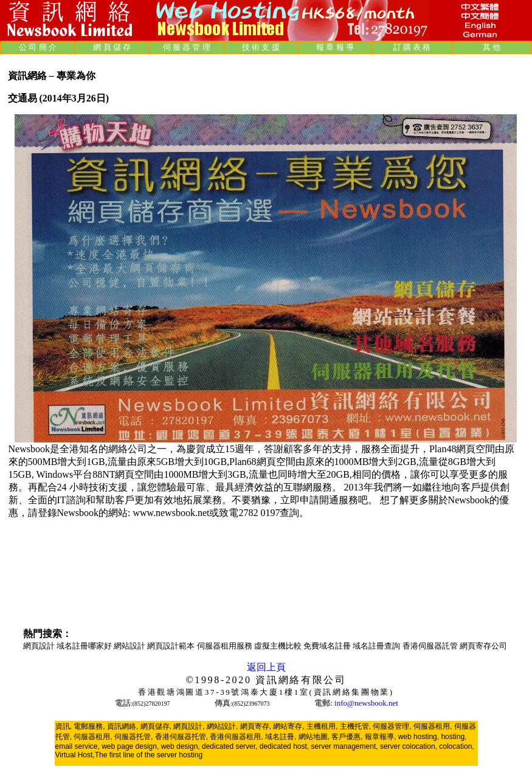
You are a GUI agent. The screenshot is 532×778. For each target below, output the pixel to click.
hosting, (454, 737)
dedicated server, (230, 746)
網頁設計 (40, 646)
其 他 (492, 47)
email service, (78, 746)
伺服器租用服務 (226, 646)
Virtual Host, (75, 755)
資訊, (64, 726)
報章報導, (380, 737)
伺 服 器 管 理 (187, 47)
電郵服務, (89, 726)
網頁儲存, (156, 726)
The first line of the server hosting (149, 755)
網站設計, (222, 726)
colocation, (456, 746)
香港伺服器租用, (236, 737)
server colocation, (409, 746)
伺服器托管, (133, 737)
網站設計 (130, 646)
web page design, (130, 746)
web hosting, (419, 737)
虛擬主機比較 (279, 646)
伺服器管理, (392, 726)
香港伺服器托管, (181, 737)
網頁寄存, (256, 726)
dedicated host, (284, 746)
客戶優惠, (347, 737)
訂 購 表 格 (412, 47)
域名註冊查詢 (377, 646)
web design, (181, 746)
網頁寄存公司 (483, 646)
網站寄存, (288, 726)
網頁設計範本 (172, 646)
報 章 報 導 (335, 47)
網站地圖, (314, 737)
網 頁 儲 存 (112, 47)
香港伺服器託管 (431, 646)
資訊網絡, (123, 726)
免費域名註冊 (328, 646)
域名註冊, (281, 737)
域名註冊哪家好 (85, 646)
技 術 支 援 (261, 47)
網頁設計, (189, 726)
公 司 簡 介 (38, 47)
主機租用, (322, 726)
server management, (346, 746)
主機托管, (355, 726)
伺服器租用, (433, 726)
